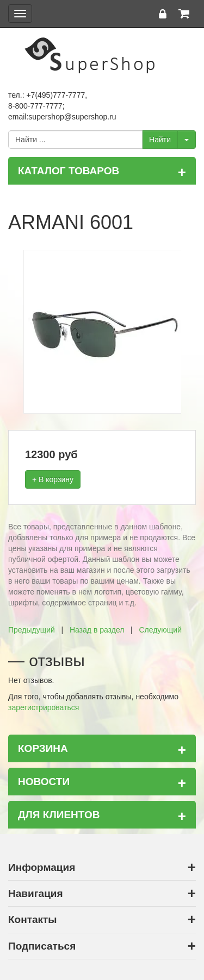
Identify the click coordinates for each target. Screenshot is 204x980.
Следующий (160, 630)
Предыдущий (32, 630)
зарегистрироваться (44, 707)
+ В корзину (53, 479)
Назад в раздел (97, 630)
